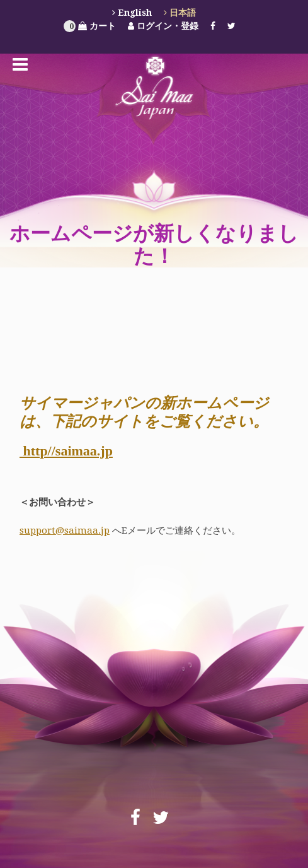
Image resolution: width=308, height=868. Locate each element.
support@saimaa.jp (65, 531)
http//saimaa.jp (66, 451)
